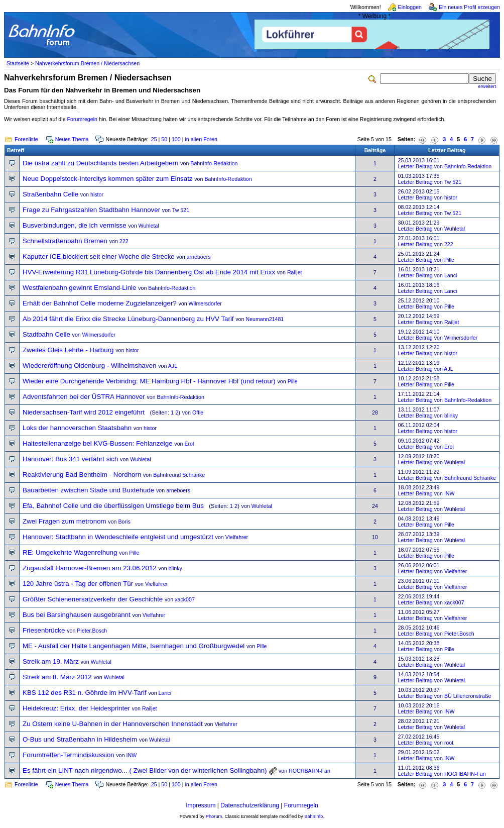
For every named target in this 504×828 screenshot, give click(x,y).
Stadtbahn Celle (46, 334)
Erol (189, 444)
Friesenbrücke (44, 630)
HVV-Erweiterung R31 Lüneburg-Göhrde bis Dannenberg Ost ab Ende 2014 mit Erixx (149, 272)
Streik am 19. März (51, 661)
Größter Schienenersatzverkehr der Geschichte (93, 599)
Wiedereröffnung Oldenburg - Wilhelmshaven (89, 366)
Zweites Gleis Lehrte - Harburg (68, 350)
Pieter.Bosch (92, 631)
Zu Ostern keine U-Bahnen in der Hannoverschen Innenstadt (113, 724)
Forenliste (26, 139)
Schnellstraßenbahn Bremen (65, 241)
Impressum (201, 805)
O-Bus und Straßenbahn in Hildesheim (80, 739)
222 (124, 241)
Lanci (451, 275)
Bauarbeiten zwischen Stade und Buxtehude (88, 490)
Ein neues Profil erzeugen (469, 7)
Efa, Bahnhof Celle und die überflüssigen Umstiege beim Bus (113, 506)
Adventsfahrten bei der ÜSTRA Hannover (84, 397)
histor (97, 194)
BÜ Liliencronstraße (468, 696)
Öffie (198, 412)
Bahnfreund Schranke (179, 475)
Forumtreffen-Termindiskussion (69, 755)
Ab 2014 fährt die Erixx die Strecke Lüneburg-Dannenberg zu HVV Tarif (128, 319)
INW (450, 493)
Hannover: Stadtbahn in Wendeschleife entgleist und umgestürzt (118, 537)
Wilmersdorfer (205, 303)
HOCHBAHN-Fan (309, 771)
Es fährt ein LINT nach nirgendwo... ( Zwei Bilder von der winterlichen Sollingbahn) (145, 770)
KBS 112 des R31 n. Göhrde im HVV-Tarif (85, 693)
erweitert (487, 86)
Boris (124, 522)
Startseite (18, 63)
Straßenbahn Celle (50, 194)
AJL (173, 366)
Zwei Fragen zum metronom (65, 521)
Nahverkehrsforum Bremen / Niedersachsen (87, 63)
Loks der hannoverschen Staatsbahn (77, 428)
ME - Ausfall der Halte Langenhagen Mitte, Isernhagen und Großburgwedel (134, 646)
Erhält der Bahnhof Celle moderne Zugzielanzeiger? (100, 303)
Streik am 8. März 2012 (57, 677)
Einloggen (410, 7)
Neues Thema (72, 139)
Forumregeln (82, 119)
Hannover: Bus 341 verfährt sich (70, 459)
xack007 (185, 599)
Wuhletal (149, 226)
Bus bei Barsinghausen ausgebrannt (77, 615)
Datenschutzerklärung (250, 805)
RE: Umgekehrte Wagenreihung (70, 552)
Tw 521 (453, 182)
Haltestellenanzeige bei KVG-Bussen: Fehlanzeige (98, 443)
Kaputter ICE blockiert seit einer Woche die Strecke (99, 256)
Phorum (214, 816)
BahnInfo (313, 816)
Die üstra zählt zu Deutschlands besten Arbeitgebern (100, 163)
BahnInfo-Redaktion (214, 163)
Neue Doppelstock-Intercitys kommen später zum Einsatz (108, 179)
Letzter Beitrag (415, 166)
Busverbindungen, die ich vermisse (75, 225)
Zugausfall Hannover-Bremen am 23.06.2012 (90, 568)
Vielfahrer (237, 537)
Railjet (295, 272)
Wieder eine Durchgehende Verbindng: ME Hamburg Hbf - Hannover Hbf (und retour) (149, 381)
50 (164, 139)
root (449, 743)
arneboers (199, 257)
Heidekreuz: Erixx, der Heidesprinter (76, 708)
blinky (451, 416)
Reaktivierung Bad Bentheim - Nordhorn (82, 475)
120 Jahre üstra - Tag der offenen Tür (78, 584)
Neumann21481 (265, 319)
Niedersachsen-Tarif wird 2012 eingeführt (84, 412)
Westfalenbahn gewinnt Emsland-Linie (79, 288)
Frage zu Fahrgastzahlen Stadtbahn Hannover (91, 210)
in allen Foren (201, 139)
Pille (449, 260)
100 (176, 139)
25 (154, 139)
